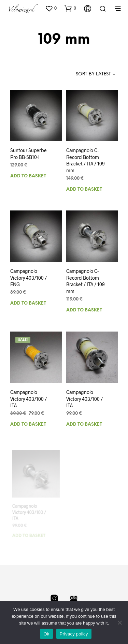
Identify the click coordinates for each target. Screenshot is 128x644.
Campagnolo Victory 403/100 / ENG (29, 278)
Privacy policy (74, 634)
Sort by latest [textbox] (93, 74)
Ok (46, 634)
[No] (119, 623)
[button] (51, 8)
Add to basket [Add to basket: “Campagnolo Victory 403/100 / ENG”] (28, 304)
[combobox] (87, 74)
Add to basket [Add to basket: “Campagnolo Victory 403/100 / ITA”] (28, 425)
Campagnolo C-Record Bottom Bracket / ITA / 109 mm (86, 281)
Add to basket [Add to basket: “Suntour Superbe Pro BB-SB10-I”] (28, 176)
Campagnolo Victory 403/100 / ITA (29, 399)
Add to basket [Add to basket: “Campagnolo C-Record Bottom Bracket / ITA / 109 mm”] (84, 189)
